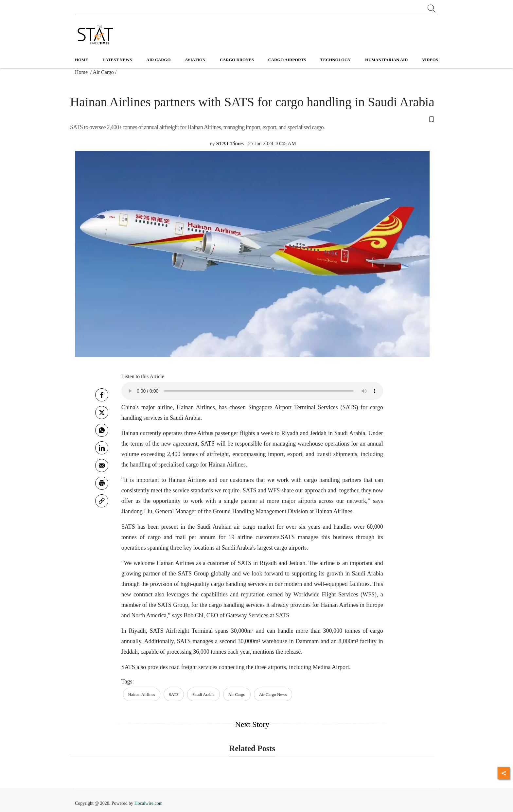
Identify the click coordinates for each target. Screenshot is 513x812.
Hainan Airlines (142, 694)
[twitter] (102, 413)
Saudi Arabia (203, 694)
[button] (252, 119)
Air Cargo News (273, 694)
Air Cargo (103, 72)
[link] (102, 501)
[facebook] (102, 395)
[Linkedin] (102, 448)
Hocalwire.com (149, 803)
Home (82, 60)
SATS (174, 694)
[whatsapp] (102, 430)
